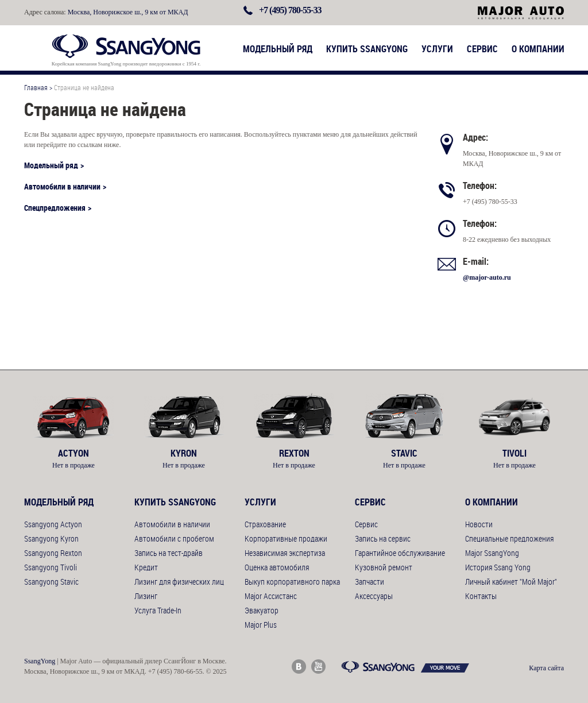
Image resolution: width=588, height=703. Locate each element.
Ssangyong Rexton (53, 553)
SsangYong (40, 661)
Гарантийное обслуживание (400, 553)
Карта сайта (546, 668)
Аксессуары (374, 596)
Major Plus (261, 625)
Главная (36, 87)
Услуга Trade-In (158, 610)
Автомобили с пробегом (174, 538)
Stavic (404, 453)
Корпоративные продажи (286, 538)
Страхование (265, 524)
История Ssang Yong (498, 567)
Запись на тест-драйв (169, 553)
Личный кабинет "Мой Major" (511, 582)
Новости (479, 524)
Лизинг (146, 596)
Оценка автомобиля (277, 567)
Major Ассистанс (271, 596)
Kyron (184, 453)
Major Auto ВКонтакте (299, 667)
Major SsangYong (492, 553)
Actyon (73, 453)
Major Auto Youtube (318, 667)
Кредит (146, 567)
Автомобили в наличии (62, 186)
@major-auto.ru (487, 277)
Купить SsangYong (367, 49)
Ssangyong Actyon (53, 524)
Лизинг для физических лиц (179, 582)
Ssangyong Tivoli (51, 567)
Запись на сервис (383, 538)
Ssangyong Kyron (51, 538)
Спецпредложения (55, 208)
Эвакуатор (262, 610)
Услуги (437, 49)
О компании (538, 49)
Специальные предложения (509, 538)
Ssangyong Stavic (51, 582)
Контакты (481, 596)
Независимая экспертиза (285, 553)
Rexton (294, 453)
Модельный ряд (278, 49)
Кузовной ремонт (384, 567)
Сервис (482, 49)
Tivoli (514, 453)
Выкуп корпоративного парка (292, 582)
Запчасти (370, 582)
